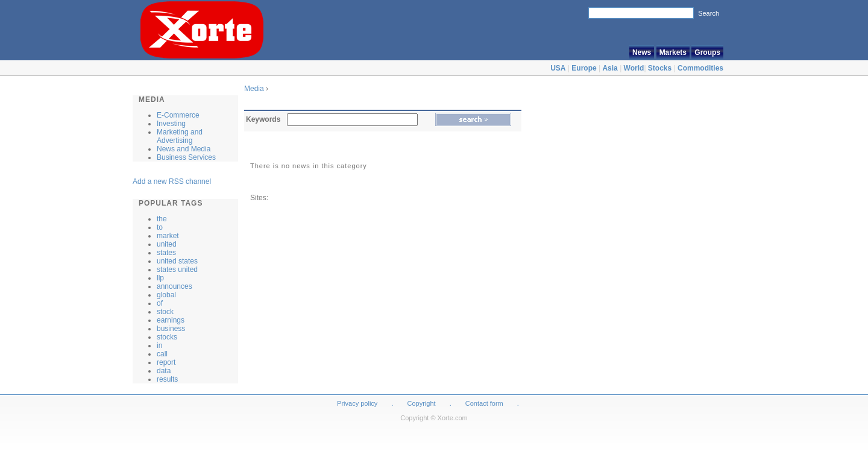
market (168, 236)
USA (558, 68)
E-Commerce (178, 115)
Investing (171, 124)
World (634, 68)
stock (165, 312)
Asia (610, 68)
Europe (584, 68)
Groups (707, 52)
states (166, 253)
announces (175, 286)
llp (160, 278)
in (159, 345)
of (160, 303)
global (166, 295)
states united (177, 270)
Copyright (422, 403)
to (160, 227)
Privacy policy (357, 403)
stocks (167, 337)
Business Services (186, 157)
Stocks (660, 68)
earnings (171, 320)
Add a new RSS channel (172, 181)
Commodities (700, 68)
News (642, 52)
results (167, 379)
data (164, 371)
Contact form (485, 403)
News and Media (184, 149)
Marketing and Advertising (180, 136)
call (162, 354)
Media (255, 89)
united (167, 244)
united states (177, 261)
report (166, 362)
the (162, 219)
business (171, 329)
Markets (673, 52)
